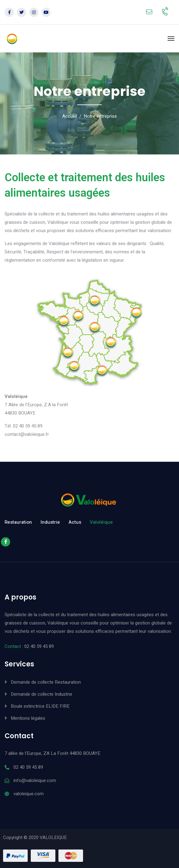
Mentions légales (28, 718)
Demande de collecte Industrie (42, 694)
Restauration (18, 522)
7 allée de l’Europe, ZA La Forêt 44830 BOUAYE (52, 753)
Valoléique (101, 522)
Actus (75, 522)
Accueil (70, 116)
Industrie (50, 522)
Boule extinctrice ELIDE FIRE (40, 706)
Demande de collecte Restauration (46, 682)
